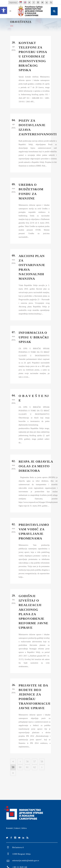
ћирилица (13, 2)
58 (42, 762)
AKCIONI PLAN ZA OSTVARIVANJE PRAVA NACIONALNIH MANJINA (32, 267)
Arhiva (24, 828)
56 (27, 762)
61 (27, 767)
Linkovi (17, 828)
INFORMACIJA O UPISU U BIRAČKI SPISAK (34, 337)
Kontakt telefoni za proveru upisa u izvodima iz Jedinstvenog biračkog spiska (33, 56)
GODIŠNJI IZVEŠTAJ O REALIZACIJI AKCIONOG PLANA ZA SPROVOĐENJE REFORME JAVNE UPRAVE (33, 612)
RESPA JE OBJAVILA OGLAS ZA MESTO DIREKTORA (36, 466)
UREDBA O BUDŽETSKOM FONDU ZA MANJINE (31, 192)
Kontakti (9, 828)
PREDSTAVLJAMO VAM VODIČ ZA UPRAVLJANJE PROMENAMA (34, 532)
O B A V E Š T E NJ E (34, 398)
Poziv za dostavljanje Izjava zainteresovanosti (38, 127)
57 (35, 762)
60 (20, 767)
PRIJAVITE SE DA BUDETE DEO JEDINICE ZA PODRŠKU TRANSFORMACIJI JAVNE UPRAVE (35, 697)
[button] (4, 10)
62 (35, 767)
